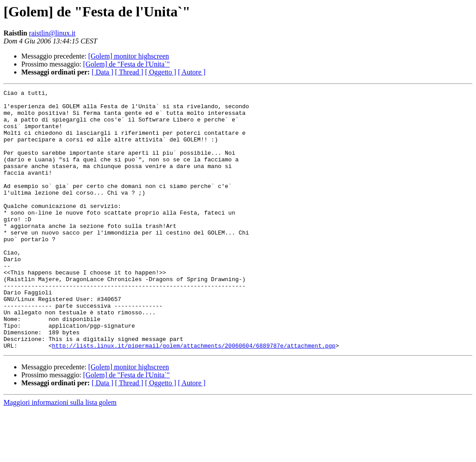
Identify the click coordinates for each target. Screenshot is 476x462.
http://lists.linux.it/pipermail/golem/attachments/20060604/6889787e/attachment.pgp (194, 397)
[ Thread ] (129, 72)
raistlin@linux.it (52, 33)
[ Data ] (103, 72)
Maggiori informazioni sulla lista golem (60, 454)
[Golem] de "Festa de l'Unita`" (127, 64)
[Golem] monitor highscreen (129, 56)
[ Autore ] (191, 72)
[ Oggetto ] (160, 72)
